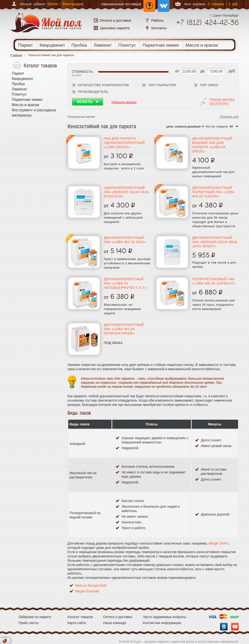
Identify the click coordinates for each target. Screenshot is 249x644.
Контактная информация (162, 623)
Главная (16, 55)
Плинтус (127, 45)
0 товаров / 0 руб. (223, 4)
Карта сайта (77, 623)
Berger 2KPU (219, 543)
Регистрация (72, 4)
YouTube (235, 627)
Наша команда (115, 623)
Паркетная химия (161, 45)
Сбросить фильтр (124, 102)
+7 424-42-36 (207, 22)
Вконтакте (224, 627)
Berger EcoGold (87, 591)
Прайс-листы (29, 623)
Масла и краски (202, 45)
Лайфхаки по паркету (35, 617)
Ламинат (103, 45)
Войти (53, 4)
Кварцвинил (52, 45)
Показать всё (229, 117)
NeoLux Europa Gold (91, 585)
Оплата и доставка (118, 617)
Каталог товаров (80, 617)
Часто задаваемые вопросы (165, 617)
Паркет (26, 45)
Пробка (79, 45)
